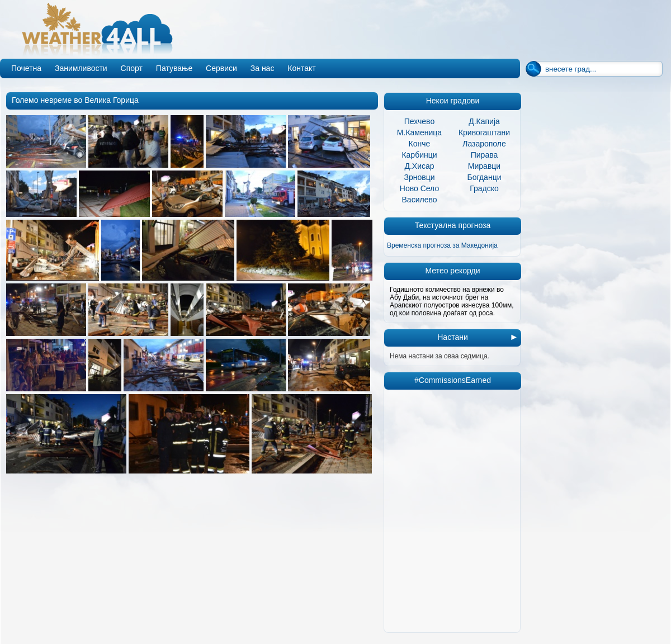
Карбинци (419, 155)
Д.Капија (484, 121)
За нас (263, 68)
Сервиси (221, 68)
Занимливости (81, 68)
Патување (174, 68)
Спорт (132, 68)
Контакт (301, 68)
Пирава (485, 155)
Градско (484, 188)
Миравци (484, 166)
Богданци (485, 177)
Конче (420, 144)
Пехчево (419, 121)
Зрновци (419, 177)
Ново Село (419, 188)
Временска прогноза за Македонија (442, 245)
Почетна (26, 68)
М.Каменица (419, 132)
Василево (420, 200)
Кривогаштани (484, 132)
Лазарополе (484, 144)
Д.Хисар (419, 166)
